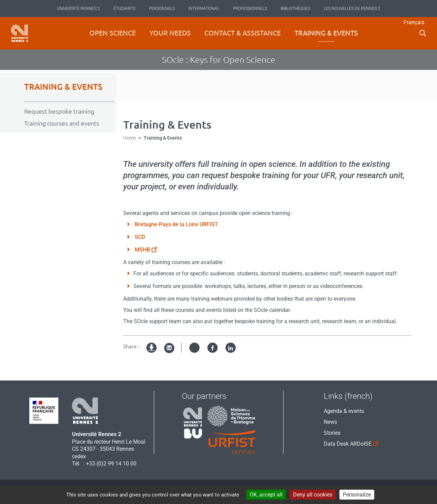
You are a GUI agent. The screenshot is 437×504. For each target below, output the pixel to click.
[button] (423, 33)
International (204, 9)
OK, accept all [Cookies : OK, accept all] (266, 495)
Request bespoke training (59, 111)
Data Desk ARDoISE (348, 443)
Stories (332, 433)
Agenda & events (344, 411)
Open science (113, 33)
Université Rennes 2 (78, 9)
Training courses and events (62, 123)
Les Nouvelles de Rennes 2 (352, 9)
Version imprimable (152, 353)
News (330, 422)
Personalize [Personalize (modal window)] (357, 495)
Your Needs (170, 33)
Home (129, 138)
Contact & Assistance (243, 33)
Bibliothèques (295, 9)
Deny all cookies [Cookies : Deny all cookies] (313, 495)
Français (414, 22)
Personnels (162, 9)
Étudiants (125, 9)
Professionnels (250, 9)
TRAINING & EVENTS (63, 87)
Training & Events (326, 33)
